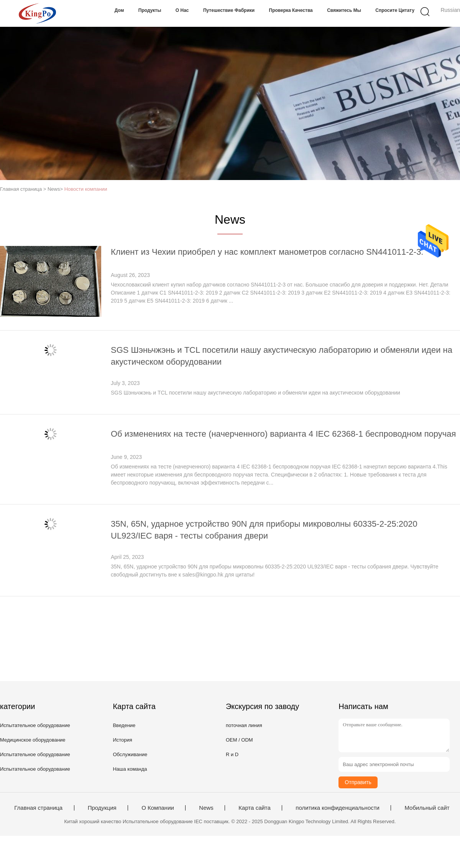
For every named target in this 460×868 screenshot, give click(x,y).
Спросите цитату (395, 10)
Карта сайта (255, 808)
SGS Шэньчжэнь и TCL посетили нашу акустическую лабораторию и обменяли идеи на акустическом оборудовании (255, 393)
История (122, 740)
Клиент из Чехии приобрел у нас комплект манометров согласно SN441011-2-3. (267, 252)
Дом (119, 10)
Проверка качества (291, 10)
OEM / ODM (239, 740)
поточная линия (244, 725)
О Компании (158, 808)
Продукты (150, 10)
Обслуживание (130, 754)
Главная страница (38, 808)
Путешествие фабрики (229, 10)
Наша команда (130, 769)
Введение (124, 725)
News (206, 808)
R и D (232, 754)
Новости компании (86, 189)
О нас (182, 10)
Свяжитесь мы (344, 10)
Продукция (102, 808)
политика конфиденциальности (338, 808)
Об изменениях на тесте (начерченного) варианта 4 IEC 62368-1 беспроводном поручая (283, 434)
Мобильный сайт (427, 808)
